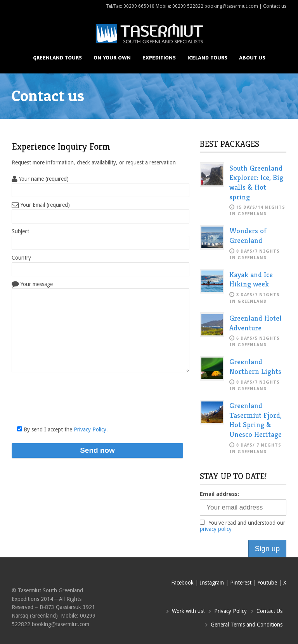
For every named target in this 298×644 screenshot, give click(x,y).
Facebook (182, 583)
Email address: (219, 494)
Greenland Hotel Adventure (256, 323)
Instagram (212, 583)
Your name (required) (40, 179)
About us (252, 57)
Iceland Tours (207, 57)
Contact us (275, 6)
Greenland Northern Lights (255, 366)
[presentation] (71, 402)
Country (21, 258)
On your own (112, 57)
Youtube (267, 583)
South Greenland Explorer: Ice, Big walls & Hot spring (256, 182)
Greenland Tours (57, 57)
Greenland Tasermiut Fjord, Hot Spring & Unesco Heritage (256, 420)
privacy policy (216, 529)
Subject (20, 231)
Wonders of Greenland (248, 235)
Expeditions (159, 57)
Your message (32, 284)
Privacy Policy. (91, 429)
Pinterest (241, 583)
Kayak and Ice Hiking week (251, 279)
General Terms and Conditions (247, 625)
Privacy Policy (230, 611)
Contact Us (269, 611)
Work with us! (188, 611)
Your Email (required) (41, 205)
